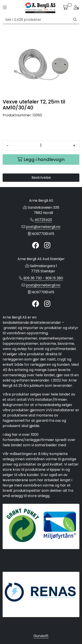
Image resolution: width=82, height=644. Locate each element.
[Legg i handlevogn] (41, 159)
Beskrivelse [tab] (41, 178)
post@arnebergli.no (43, 227)
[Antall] (41, 145)
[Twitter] (35, 246)
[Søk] (37, 20)
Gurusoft (41, 636)
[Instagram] (47, 246)
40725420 (43, 220)
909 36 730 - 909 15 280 (43, 278)
